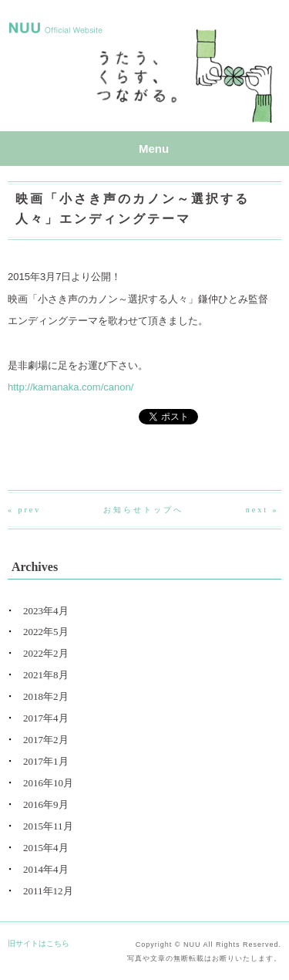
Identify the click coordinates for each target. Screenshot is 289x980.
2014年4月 (46, 869)
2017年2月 (46, 740)
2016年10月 (48, 783)
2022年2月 (46, 653)
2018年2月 (46, 696)
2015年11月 (48, 826)
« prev (24, 510)
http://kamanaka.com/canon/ (71, 387)
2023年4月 (46, 611)
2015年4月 (46, 848)
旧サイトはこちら (39, 943)
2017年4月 (46, 718)
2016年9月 (46, 804)
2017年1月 (46, 761)
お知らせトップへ (143, 510)
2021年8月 (46, 675)
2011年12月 (48, 891)
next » (262, 510)
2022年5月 (46, 632)
